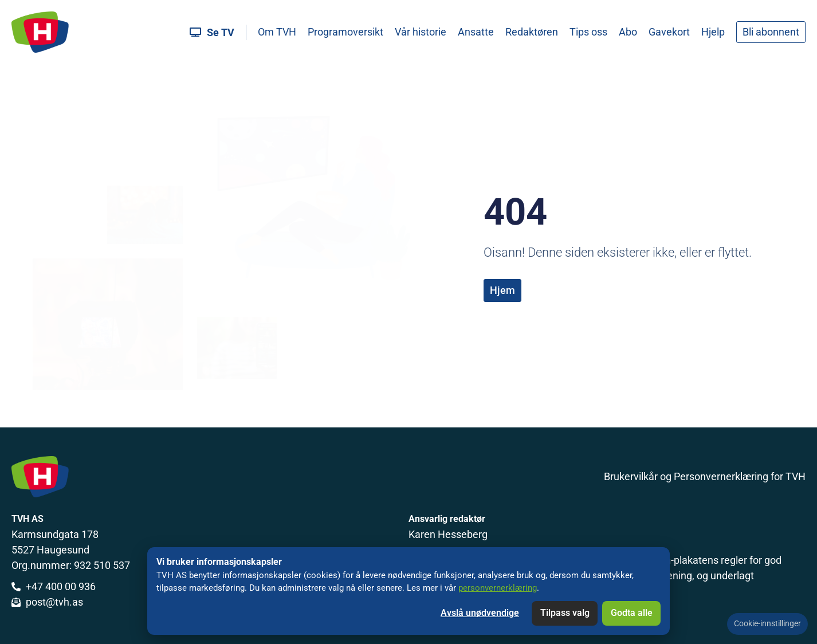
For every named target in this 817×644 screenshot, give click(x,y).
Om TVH (277, 32)
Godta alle (632, 613)
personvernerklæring (498, 588)
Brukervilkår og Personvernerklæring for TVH (705, 476)
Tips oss (588, 32)
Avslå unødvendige (480, 613)
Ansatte (476, 32)
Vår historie (421, 32)
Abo (628, 32)
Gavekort (669, 32)
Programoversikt (345, 32)
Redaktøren (532, 32)
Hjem (502, 290)
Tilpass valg (565, 613)
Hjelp (713, 32)
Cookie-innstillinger (767, 624)
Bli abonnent (771, 32)
